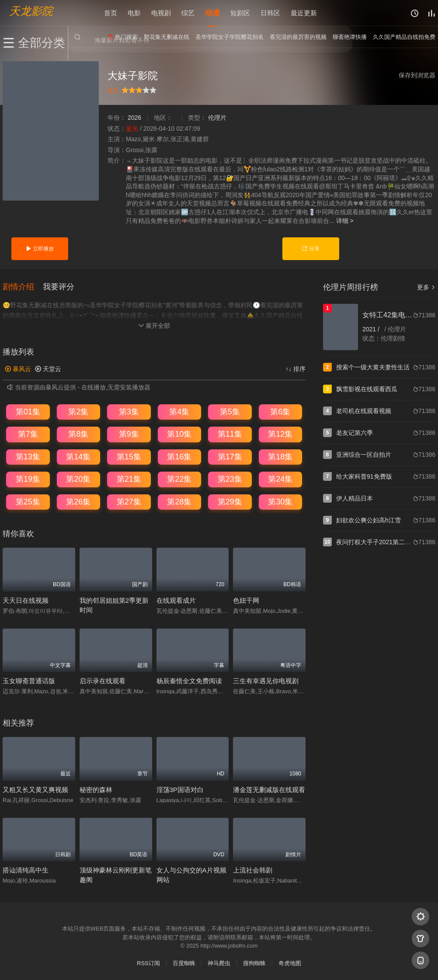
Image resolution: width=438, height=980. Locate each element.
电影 (134, 13)
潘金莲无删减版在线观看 (269, 789)
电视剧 (161, 13)
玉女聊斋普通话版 (29, 680)
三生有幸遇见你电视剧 (266, 680)
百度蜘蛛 (184, 963)
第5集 (230, 411)
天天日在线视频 (26, 600)
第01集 (28, 411)
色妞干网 (246, 600)
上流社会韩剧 (253, 870)
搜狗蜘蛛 (254, 963)
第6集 (280, 411)
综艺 (188, 13)
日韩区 (270, 13)
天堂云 (48, 368)
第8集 (78, 434)
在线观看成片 (176, 600)
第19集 (28, 479)
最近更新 (304, 13)
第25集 (28, 501)
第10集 (179, 434)
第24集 (280, 479)
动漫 (212, 13)
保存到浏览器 (417, 75)
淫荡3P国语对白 (180, 789)
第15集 (129, 456)
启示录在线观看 (103, 680)
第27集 (129, 501)
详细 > (345, 221)
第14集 (78, 456)
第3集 (129, 411)
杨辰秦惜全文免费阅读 (189, 680)
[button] (23, 286)
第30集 (280, 501)
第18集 (280, 456)
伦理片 (217, 118)
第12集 (280, 434)
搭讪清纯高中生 (26, 870)
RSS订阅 (148, 963)
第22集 (179, 479)
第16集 (179, 456)
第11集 (230, 434)
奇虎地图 (290, 963)
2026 (134, 118)
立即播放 (40, 249)
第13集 (28, 456)
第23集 (230, 479)
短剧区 (240, 13)
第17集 (230, 456)
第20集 (78, 479)
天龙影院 (31, 11)
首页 (111, 13)
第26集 (78, 501)
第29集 (230, 501)
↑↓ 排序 (295, 368)
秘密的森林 (96, 789)
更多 (426, 287)
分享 (311, 249)
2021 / (372, 329)
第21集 (129, 479)
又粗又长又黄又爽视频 (35, 789)
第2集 (78, 411)
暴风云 (18, 368)
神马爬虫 (219, 963)
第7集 (28, 434)
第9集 (129, 434)
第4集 (179, 411)
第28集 (179, 501)
